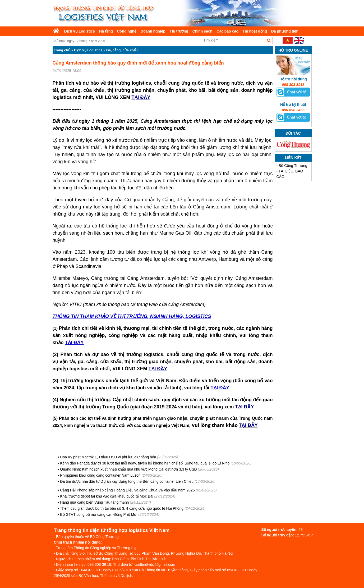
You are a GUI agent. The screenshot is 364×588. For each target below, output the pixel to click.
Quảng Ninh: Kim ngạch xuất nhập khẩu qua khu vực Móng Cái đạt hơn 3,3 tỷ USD (128, 469)
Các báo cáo (227, 31)
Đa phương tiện (285, 31)
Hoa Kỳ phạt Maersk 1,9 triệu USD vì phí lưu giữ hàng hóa (108, 457)
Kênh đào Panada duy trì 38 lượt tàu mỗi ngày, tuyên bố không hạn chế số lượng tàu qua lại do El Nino (145, 463)
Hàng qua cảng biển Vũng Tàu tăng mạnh (94, 502)
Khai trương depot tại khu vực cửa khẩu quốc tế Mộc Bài (107, 496)
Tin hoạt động (255, 31)
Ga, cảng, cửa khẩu (122, 50)
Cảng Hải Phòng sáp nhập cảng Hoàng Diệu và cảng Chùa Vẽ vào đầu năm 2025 (127, 490)
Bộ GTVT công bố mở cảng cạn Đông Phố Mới (99, 514)
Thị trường (179, 31)
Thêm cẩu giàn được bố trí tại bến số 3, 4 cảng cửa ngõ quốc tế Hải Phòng (122, 508)
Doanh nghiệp (153, 31)
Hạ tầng (106, 31)
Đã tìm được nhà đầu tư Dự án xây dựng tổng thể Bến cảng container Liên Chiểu (127, 481)
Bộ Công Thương (293, 166)
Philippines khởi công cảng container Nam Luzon (100, 475)
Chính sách (202, 31)
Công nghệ (127, 31)
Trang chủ (62, 50)
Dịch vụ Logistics (80, 31)
